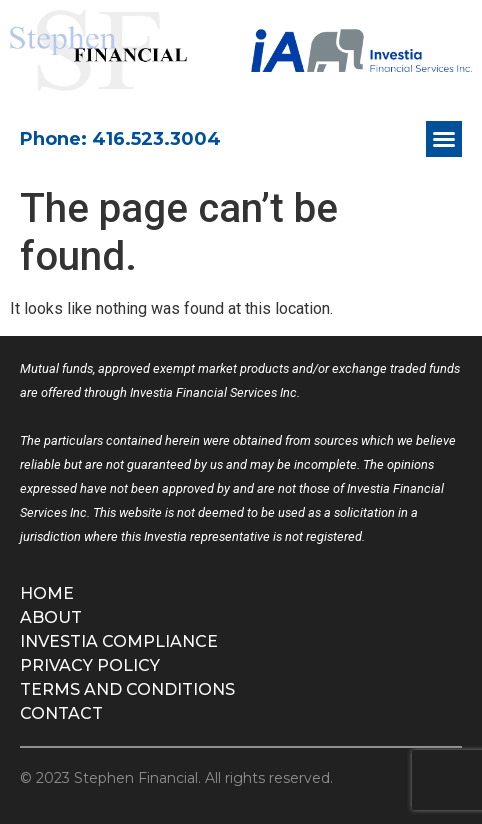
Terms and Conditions (127, 689)
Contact (61, 713)
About (51, 617)
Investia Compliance (119, 641)
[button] (444, 139)
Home (47, 593)
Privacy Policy (90, 665)
